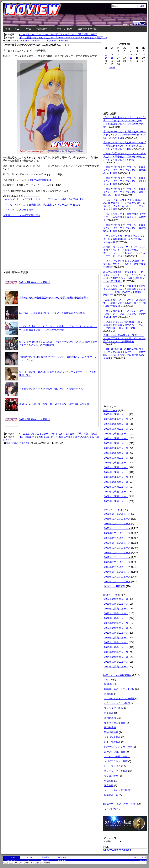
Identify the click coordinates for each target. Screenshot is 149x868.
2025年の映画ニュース (116, 419)
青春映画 (109, 785)
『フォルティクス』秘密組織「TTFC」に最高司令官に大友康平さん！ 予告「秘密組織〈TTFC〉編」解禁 (124, 325)
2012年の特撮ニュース (116, 667)
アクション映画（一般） (117, 756)
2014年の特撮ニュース (116, 657)
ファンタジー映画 (113, 708)
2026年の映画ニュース (116, 414)
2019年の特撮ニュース (116, 633)
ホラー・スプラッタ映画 (117, 703)
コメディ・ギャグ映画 (116, 771)
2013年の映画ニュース (116, 477)
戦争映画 (109, 713)
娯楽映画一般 (111, 795)
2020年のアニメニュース (117, 543)
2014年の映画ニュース (116, 472)
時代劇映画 (110, 718)
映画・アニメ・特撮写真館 (18, 443)
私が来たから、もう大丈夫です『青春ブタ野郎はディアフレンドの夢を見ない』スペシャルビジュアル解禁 (124, 146)
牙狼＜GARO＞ (65, 29)
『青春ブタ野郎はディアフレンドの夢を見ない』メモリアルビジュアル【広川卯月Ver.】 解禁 (124, 181)
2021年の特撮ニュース (116, 623)
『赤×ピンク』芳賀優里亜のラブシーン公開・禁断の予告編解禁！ (54, 298)
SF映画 (108, 684)
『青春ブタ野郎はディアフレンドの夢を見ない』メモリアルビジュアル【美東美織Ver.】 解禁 (124, 170)
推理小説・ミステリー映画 (118, 747)
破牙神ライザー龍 (87, 29)
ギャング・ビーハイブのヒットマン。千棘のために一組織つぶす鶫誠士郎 (44, 199)
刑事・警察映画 (112, 742)
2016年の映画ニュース (116, 463)
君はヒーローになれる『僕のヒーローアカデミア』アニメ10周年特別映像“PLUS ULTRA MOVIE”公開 (125, 135)
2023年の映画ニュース (116, 429)
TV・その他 (110, 809)
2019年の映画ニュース (116, 448)
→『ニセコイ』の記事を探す (18, 210)
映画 (7, 29)
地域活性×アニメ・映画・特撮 (119, 804)
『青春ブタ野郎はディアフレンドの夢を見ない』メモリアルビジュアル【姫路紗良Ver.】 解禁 (124, 314)
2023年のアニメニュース (117, 528)
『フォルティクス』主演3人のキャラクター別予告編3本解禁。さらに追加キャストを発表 (124, 239)
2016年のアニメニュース (117, 562)
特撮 (29, 29)
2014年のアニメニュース (117, 572)
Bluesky (25, 41)
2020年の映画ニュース (116, 443)
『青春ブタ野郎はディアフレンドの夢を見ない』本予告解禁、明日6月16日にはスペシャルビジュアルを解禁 (124, 157)
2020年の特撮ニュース (116, 628)
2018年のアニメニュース (117, 553)
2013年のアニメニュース (117, 577)
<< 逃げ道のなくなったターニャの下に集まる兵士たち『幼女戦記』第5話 (58, 34)
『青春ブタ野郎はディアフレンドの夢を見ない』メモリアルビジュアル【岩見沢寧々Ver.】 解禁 (124, 192)
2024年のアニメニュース (117, 524)
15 (112, 58)
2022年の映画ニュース (116, 434)
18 (131, 58)
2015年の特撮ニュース (116, 652)
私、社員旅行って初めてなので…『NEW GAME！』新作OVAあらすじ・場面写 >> (63, 38)
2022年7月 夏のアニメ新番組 (34, 419)
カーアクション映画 (115, 752)
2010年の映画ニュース (116, 492)
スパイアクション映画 (116, 761)
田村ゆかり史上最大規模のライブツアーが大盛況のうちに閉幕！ (53, 313)
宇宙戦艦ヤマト (44, 29)
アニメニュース (112, 510)
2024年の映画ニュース (116, 424)
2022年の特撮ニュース (116, 618)
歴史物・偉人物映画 (115, 723)
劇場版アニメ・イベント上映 (119, 689)
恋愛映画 (109, 781)
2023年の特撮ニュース (116, 613)
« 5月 (112, 68)
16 (118, 58)
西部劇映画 (110, 728)
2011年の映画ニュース (116, 487)
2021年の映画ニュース (116, 438)
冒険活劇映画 (111, 732)
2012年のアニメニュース (117, 582)
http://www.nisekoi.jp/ (40, 180)
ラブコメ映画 (111, 776)
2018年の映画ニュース (116, 453)
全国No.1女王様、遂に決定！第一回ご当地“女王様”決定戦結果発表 (54, 404)
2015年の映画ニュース (116, 467)
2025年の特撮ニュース (116, 604)
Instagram (51, 41)
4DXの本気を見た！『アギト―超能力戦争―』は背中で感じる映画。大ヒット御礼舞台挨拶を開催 (124, 303)
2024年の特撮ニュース (116, 609)
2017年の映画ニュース (116, 458)
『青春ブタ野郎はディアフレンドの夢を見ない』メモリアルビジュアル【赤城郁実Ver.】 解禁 (124, 228)
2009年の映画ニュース (116, 496)
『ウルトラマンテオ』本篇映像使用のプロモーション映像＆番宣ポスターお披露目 (124, 217)
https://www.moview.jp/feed (117, 850)
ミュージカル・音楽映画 (117, 790)
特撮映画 (109, 694)
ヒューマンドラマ (113, 766)
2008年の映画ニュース (116, 501)
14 (106, 58)
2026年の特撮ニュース (116, 599)
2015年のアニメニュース (117, 567)
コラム (107, 680)
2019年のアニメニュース (117, 548)
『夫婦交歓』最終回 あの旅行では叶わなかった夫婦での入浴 (51, 389)
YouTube (63, 41)
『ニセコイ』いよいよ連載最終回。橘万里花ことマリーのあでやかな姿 (43, 205)
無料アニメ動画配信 (115, 586)
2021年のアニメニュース (117, 538)
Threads (35, 41)
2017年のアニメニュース (117, 557)
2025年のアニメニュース (117, 519)
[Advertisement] (27, 238)
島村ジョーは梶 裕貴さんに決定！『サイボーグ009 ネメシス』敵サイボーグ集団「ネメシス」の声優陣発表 (124, 338)
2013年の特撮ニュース (116, 662)
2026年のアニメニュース (117, 514)
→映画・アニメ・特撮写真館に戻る (22, 215)
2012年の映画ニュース (116, 482)
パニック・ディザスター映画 (119, 699)
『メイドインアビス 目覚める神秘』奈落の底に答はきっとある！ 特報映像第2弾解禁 (124, 264)
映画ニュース (110, 410)
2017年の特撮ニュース (116, 642)
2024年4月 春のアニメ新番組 (34, 282)
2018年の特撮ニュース (116, 638)
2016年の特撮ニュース (116, 647)
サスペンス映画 (112, 737)
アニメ (18, 29)
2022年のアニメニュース (117, 533)
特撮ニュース (110, 595)
